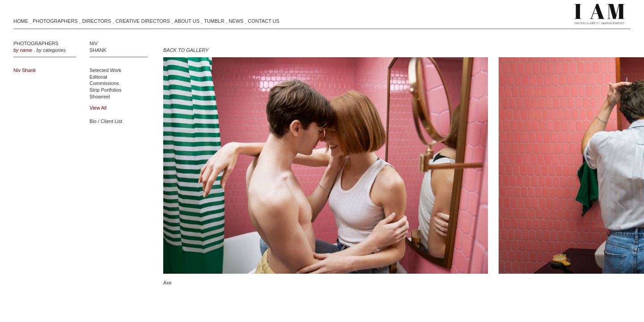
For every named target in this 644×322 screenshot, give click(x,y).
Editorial (98, 77)
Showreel (100, 97)
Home (21, 21)
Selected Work (105, 70)
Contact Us (264, 21)
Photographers (55, 21)
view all (98, 108)
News (236, 21)
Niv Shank (25, 70)
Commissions (104, 83)
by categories (51, 50)
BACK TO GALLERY (186, 50)
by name (23, 50)
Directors (97, 21)
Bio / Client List (106, 121)
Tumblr (214, 21)
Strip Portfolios (106, 90)
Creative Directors (143, 21)
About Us (187, 21)
